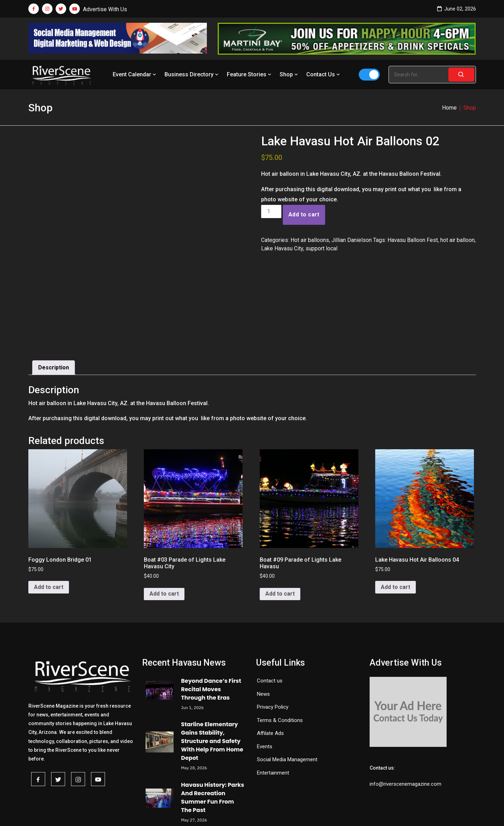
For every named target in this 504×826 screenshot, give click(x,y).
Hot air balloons (310, 240)
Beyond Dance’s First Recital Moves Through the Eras (211, 617)
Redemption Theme (325, 811)
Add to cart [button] (49, 516)
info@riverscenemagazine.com (405, 712)
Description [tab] (54, 296)
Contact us (270, 609)
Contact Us (324, 74)
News (263, 622)
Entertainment (273, 701)
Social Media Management (287, 688)
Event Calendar (135, 74)
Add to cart (304, 214)
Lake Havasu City (282, 248)
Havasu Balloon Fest (413, 240)
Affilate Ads (270, 661)
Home (449, 108)
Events (265, 675)
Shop (289, 74)
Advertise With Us (105, 9)
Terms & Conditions (280, 648)
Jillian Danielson (352, 240)
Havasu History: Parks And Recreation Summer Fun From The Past (212, 726)
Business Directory (192, 74)
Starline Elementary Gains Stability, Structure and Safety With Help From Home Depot (212, 670)
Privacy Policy (273, 635)
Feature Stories (250, 74)
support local (321, 248)
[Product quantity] (271, 211)
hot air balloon (457, 240)
